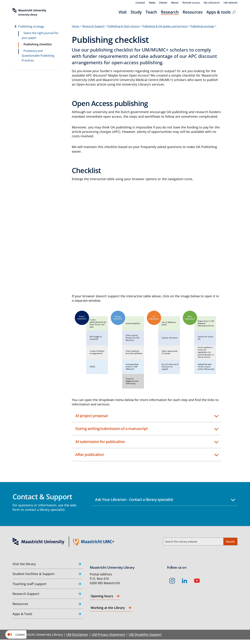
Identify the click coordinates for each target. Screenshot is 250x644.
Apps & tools (219, 12)
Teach (151, 12)
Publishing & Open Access (123, 26)
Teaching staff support (30, 584)
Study (136, 12)
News (152, 3)
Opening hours (102, 596)
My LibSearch (212, 3)
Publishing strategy (31, 26)
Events (163, 3)
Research (170, 12)
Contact (140, 3)
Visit (123, 12)
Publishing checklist (38, 44)
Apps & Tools (22, 614)
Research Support (93, 26)
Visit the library (24, 564)
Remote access (191, 3)
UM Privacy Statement (108, 634)
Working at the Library (108, 608)
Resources (193, 12)
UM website (231, 3)
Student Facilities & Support (34, 574)
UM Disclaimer (77, 634)
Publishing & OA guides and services (165, 26)
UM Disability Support (145, 634)
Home (76, 26)
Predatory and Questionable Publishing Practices (38, 56)
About (175, 3)
